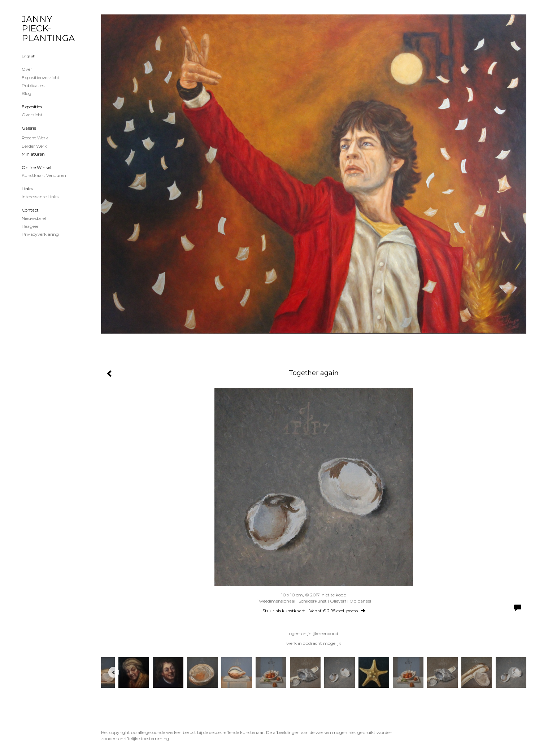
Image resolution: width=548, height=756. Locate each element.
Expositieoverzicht (41, 77)
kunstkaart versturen (44, 175)
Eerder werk (34, 146)
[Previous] (114, 672)
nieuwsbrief (34, 218)
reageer (30, 226)
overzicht (32, 115)
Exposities (32, 107)
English (29, 56)
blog (27, 93)
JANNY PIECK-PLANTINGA (48, 29)
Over (27, 69)
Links (27, 189)
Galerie (29, 128)
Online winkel (36, 167)
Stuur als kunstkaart (314, 611)
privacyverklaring (40, 234)
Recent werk (35, 138)
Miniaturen (33, 154)
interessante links (40, 197)
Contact (30, 210)
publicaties (33, 85)
